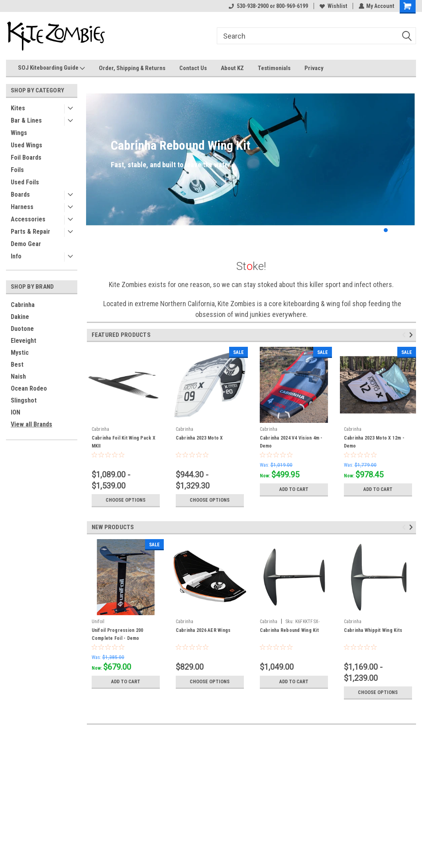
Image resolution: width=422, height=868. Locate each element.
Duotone (22, 329)
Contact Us (193, 68)
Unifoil (98, 622)
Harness (22, 207)
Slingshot (24, 400)
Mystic (20, 353)
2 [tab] (386, 230)
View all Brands (31, 424)
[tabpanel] (251, 160)
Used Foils (25, 182)
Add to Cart (294, 489)
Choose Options (126, 500)
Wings (19, 133)
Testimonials (274, 68)
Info (16, 256)
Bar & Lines (26, 120)
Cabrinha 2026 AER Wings (203, 630)
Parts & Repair (30, 232)
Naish (18, 376)
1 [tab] (378, 230)
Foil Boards (26, 157)
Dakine (20, 317)
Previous (405, 335)
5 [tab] (410, 230)
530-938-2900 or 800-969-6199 (268, 6)
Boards (20, 195)
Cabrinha (23, 305)
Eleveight (24, 341)
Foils (17, 170)
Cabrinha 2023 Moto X (199, 438)
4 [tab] (402, 230)
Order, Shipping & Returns (132, 68)
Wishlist (333, 6)
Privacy (314, 68)
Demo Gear (26, 244)
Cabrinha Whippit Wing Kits (373, 630)
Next (412, 335)
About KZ (232, 68)
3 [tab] (394, 230)
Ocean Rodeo (29, 388)
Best (17, 365)
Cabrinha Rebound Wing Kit (289, 630)
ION (16, 412)
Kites (18, 108)
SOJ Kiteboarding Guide (51, 68)
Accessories (28, 219)
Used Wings (26, 145)
